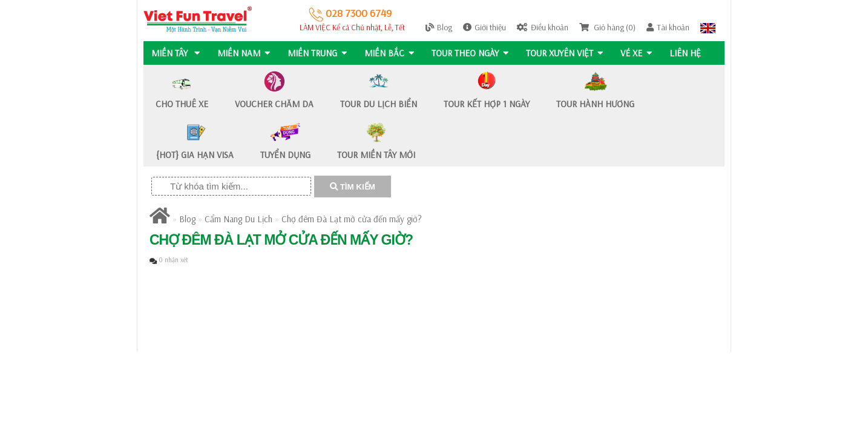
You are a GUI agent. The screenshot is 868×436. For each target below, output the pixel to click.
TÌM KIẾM (353, 187)
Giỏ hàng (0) (607, 27)
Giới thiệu (485, 27)
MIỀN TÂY (176, 53)
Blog (439, 27)
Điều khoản (543, 27)
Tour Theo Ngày (472, 53)
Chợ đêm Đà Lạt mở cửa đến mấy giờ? (352, 219)
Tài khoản (668, 27)
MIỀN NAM (244, 53)
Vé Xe (640, 53)
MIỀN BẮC (391, 53)
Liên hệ (689, 53)
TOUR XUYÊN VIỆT (567, 53)
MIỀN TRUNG (318, 53)
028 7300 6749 (350, 13)
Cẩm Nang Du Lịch (238, 219)
